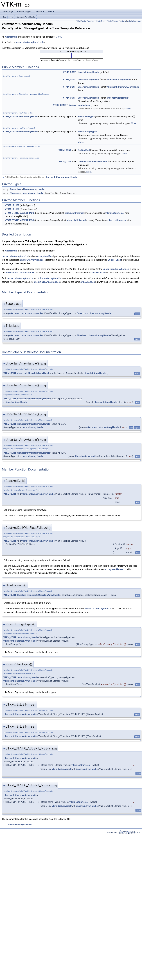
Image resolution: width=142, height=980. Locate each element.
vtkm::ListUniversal (74, 213)
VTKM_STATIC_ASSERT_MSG (19, 213)
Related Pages (24, 12)
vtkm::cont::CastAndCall (20, 272)
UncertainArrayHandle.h (29, 42)
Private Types (100, 21)
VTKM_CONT (69, 72)
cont (11, 17)
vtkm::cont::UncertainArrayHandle (26, 312)
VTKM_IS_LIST (12, 205)
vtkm (4, 17)
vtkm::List (114, 259)
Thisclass (71, 105)
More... (59, 37)
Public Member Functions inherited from (40, 177)
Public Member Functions (85, 21)
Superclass (16, 189)
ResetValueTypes (86, 117)
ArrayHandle (11, 37)
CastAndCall (84, 150)
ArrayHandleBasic (115, 568)
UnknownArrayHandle (34, 189)
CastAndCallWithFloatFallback (92, 161)
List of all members (134, 21)
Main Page (8, 12)
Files (51, 12)
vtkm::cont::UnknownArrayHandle (123, 87)
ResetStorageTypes (87, 131)
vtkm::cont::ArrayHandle (118, 80)
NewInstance (84, 105)
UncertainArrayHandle (26, 17)
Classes (39, 12)
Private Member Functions (116, 21)
